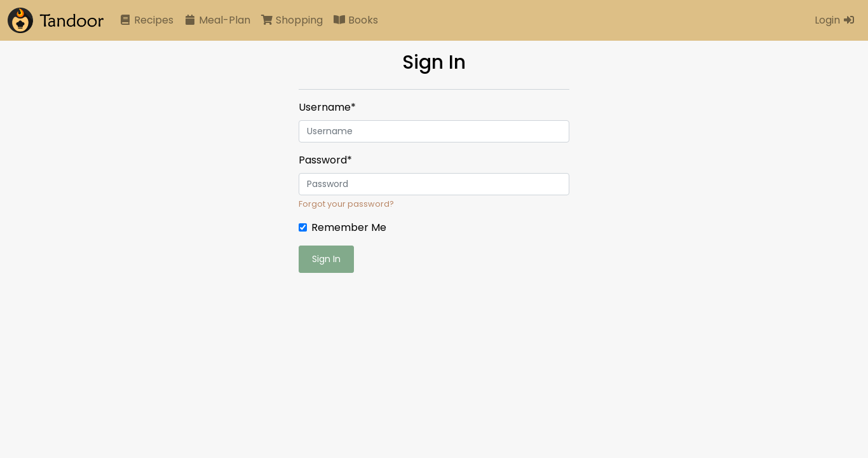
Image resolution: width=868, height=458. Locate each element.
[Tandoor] (56, 20)
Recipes (146, 20)
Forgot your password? (346, 204)
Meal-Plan (217, 20)
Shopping (292, 20)
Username (327, 107)
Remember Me (349, 227)
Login (835, 20)
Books (356, 20)
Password (325, 160)
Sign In (326, 259)
